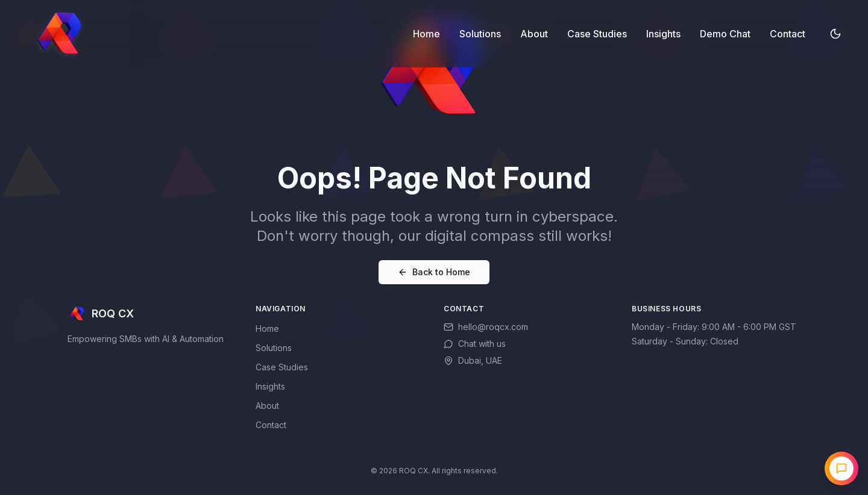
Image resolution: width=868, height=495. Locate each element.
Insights (663, 34)
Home (426, 34)
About (534, 34)
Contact (788, 34)
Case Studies (597, 34)
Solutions (480, 34)
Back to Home (434, 272)
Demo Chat (725, 34)
